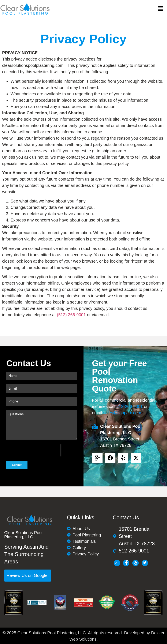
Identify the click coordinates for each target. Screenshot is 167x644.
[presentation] (33, 450)
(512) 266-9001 (71, 315)
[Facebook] (126, 563)
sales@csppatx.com (122, 413)
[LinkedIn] (136, 563)
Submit (17, 465)
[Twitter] (145, 563)
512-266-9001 (130, 406)
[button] (161, 9)
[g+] (117, 563)
